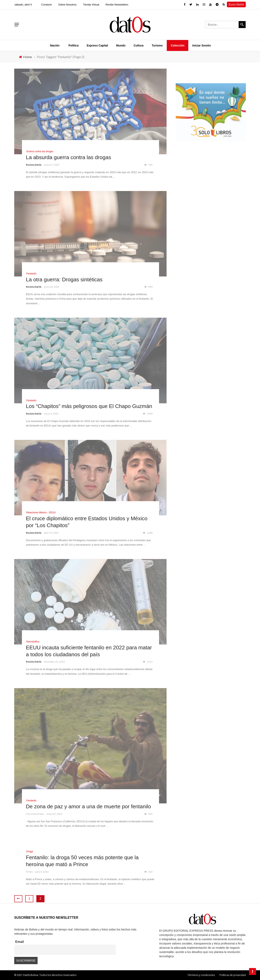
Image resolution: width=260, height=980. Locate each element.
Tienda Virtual (91, 5)
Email (20, 942)
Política (74, 45)
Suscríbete (236, 4)
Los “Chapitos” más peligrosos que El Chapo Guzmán (89, 406)
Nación (55, 45)
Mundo (121, 45)
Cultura (139, 45)
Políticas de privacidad (233, 975)
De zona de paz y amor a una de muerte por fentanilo (89, 806)
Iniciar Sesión (202, 45)
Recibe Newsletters (117, 5)
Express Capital (97, 45)
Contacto (47, 5)
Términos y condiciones (201, 975)
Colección (178, 45)
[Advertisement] (211, 179)
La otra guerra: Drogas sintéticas (64, 280)
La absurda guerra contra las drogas (69, 157)
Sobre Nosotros (67, 5)
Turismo (157, 45)
